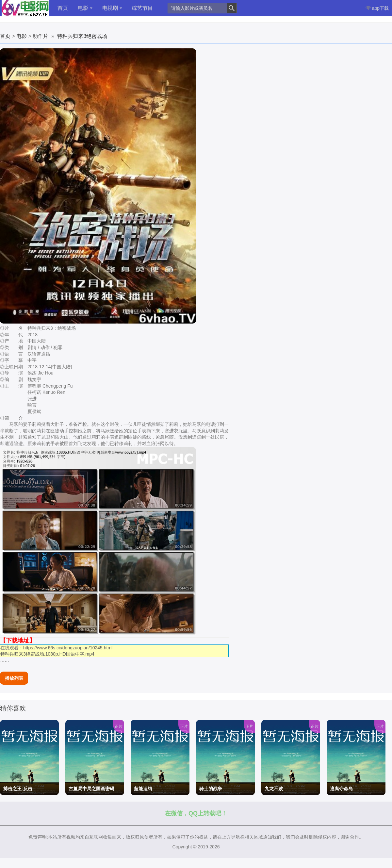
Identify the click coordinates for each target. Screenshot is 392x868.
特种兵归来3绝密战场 (82, 36)
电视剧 (112, 8)
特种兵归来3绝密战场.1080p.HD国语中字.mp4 (47, 654)
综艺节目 (142, 8)
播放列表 (14, 678)
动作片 (41, 36)
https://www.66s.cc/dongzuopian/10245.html (68, 648)
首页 (63, 8)
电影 (85, 8)
